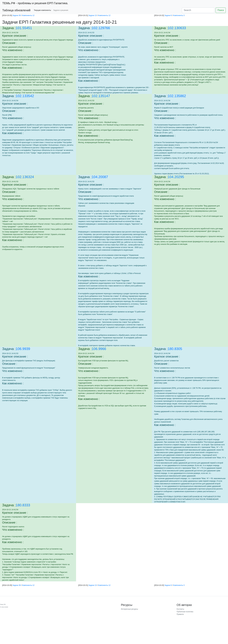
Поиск (221, 10)
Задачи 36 (16, 15)
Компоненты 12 (28, 15)
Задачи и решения (61, 10)
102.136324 (25, 177)
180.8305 (175, 349)
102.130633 (177, 28)
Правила (180, 614)
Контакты (180, 609)
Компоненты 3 (179, 15)
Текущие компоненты (42, 10)
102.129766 (101, 28)
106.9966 (99, 349)
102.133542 (25, 96)
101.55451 (24, 28)
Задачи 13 (93, 15)
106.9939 (23, 349)
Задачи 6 (168, 15)
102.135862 (177, 96)
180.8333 (23, 505)
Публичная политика (185, 612)
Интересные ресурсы (129, 609)
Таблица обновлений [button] (16, 10)
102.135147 (101, 96)
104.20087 (100, 177)
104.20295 (176, 177)
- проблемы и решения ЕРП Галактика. (35, 3)
